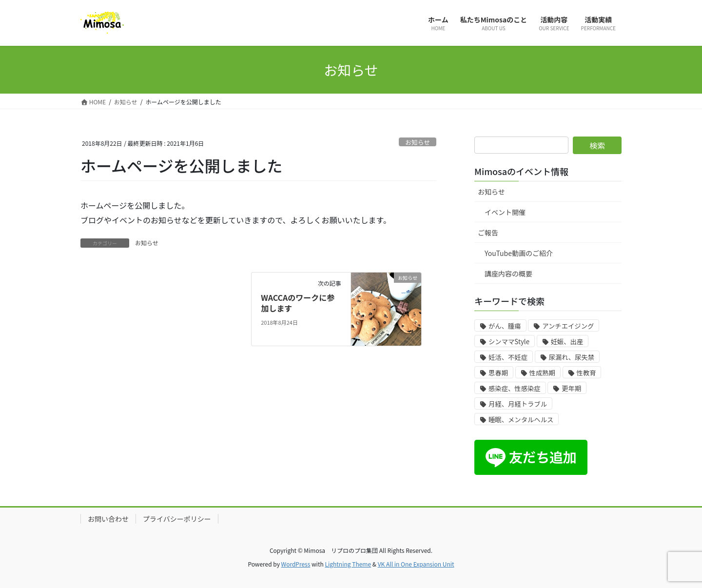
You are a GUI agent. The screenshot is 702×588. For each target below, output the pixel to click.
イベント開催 (505, 212)
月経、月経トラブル (518, 404)
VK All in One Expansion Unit (416, 564)
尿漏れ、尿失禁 (572, 357)
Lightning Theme (348, 564)
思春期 (498, 373)
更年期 (571, 388)
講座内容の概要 (508, 274)
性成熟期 (542, 373)
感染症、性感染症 (515, 388)
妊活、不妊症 (508, 357)
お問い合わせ (108, 519)
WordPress (296, 564)
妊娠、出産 (567, 342)
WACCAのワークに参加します (298, 303)
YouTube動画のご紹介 (519, 253)
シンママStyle (509, 342)
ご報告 (488, 233)
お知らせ (418, 142)
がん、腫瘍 (505, 326)
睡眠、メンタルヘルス (521, 420)
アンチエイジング (568, 326)
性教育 (586, 373)
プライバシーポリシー (177, 519)
